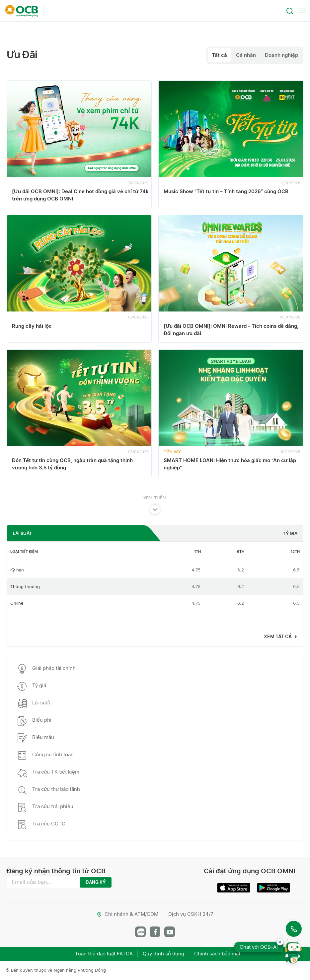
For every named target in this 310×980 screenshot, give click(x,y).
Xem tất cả (278, 636)
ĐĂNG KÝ (96, 882)
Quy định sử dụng (163, 954)
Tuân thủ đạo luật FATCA (104, 954)
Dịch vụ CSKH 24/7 (191, 914)
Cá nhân (246, 55)
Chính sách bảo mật (217, 954)
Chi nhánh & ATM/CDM (127, 914)
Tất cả (219, 55)
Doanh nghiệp (281, 55)
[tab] (84, 533)
